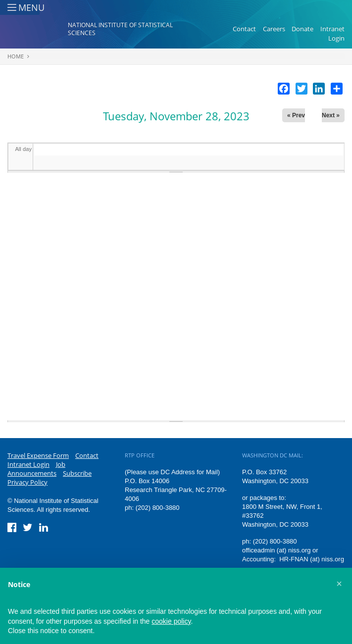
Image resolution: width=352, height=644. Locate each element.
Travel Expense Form (38, 455)
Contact (244, 29)
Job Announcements (36, 469)
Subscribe (77, 473)
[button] (339, 584)
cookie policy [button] (171, 621)
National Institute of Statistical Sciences (120, 29)
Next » (331, 115)
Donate (302, 29)
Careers (274, 29)
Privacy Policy (27, 482)
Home (16, 56)
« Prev (296, 115)
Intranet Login (332, 33)
